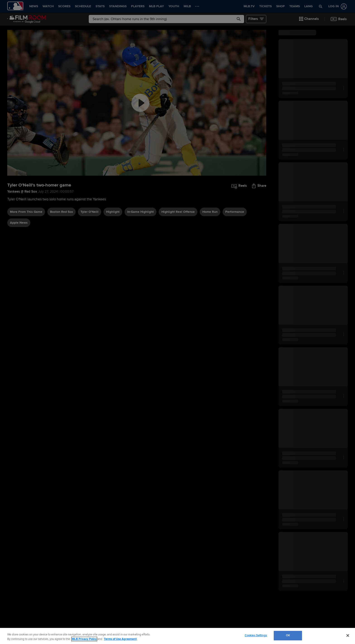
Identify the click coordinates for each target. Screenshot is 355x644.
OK (288, 635)
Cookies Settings (256, 635)
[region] (177, 636)
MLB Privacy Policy (84, 639)
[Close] (348, 635)
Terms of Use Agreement (120, 639)
